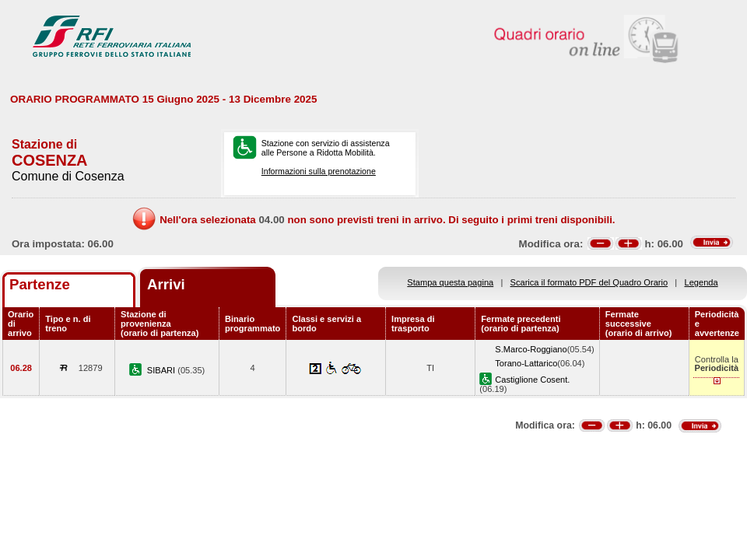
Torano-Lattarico (526, 363)
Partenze (40, 284)
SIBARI (162, 370)
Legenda (701, 282)
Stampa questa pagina (450, 282)
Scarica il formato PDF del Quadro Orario (589, 282)
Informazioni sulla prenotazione (319, 171)
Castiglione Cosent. (532, 380)
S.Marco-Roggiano (531, 349)
